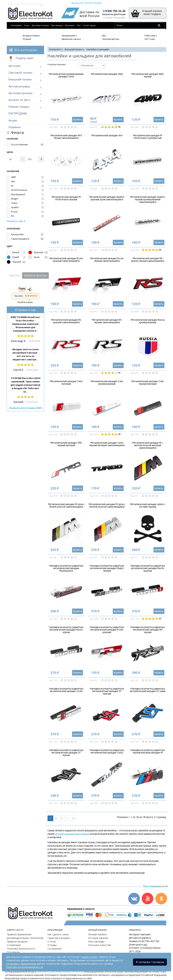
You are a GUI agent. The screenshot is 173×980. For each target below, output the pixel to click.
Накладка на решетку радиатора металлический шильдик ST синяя (148, 690)
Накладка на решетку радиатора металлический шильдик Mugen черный (107, 568)
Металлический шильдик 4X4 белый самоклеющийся (66, 137)
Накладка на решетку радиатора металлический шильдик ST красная (107, 691)
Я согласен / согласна (150, 962)
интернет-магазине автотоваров (72, 834)
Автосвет (15, 66)
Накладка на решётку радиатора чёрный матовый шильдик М (148, 751)
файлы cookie (89, 957)
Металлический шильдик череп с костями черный (148, 506)
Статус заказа (89, 25)
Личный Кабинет (98, 934)
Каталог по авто (19, 100)
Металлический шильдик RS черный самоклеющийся (107, 321)
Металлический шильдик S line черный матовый (148, 383)
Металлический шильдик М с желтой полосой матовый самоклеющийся (148, 445)
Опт (79, 25)
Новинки (15, 127)
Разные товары (19, 107)
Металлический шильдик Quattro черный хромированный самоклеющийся (148, 200)
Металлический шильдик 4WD (107, 74)
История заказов (98, 938)
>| (73, 818)
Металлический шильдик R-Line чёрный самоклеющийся (107, 260)
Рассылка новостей (99, 945)
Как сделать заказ (58, 934)
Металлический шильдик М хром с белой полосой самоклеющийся (66, 506)
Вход (75, 3)
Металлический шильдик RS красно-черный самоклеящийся (148, 260)
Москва (14, 3)
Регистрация (93, 3)
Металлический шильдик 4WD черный (148, 75)
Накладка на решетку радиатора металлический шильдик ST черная (66, 753)
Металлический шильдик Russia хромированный (148, 321)
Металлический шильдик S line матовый (66, 383)
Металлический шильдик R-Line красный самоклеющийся (66, 260)
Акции (13, 120)
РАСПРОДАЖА (18, 113)
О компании (14, 945)
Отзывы (52, 945)
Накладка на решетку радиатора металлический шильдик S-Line (66, 690)
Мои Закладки (96, 941)
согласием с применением (21, 964)
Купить (78, 119)
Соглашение (55, 949)
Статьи (52, 941)
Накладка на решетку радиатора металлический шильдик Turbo (107, 751)
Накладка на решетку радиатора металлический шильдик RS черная (148, 630)
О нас (27, 25)
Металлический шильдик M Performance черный (66, 198)
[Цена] (14, 159)
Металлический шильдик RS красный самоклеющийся (66, 321)
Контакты (70, 25)
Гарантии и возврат (59, 938)
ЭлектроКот (16, 25)
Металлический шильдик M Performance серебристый (148, 137)
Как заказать (57, 25)
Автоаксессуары (19, 86)
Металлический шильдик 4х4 (107, 136)
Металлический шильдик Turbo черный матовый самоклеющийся (107, 444)
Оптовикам (13, 952)
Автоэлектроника (20, 93)
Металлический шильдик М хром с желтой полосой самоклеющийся (107, 506)
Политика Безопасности (21, 949)
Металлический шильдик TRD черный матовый (66, 444)
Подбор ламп (21, 58)
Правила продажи (17, 941)
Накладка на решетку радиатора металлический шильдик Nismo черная (66, 630)
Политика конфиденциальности (25, 967)
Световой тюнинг (21, 73)
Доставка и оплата (40, 25)
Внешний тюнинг (20, 79)
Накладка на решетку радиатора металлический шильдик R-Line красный (107, 630)
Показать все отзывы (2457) (25, 408)
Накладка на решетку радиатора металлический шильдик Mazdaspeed (66, 568)
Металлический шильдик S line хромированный (107, 383)
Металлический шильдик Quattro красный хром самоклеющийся (107, 198)
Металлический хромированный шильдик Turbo (66, 75)
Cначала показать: (57, 64)
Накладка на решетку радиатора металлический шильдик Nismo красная (148, 568)
